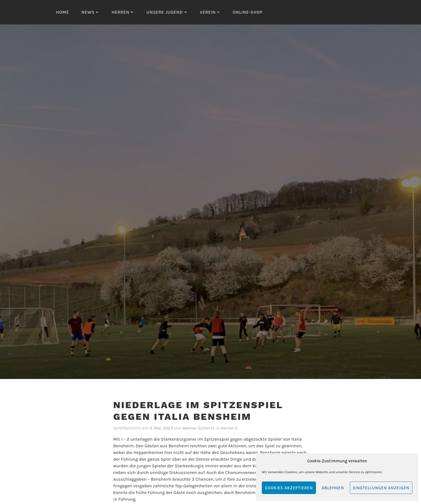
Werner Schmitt (199, 428)
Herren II (229, 428)
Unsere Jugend (165, 12)
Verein (208, 12)
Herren (120, 12)
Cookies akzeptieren (289, 488)
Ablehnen (333, 488)
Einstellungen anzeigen (381, 488)
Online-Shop (248, 12)
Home (63, 12)
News (88, 12)
